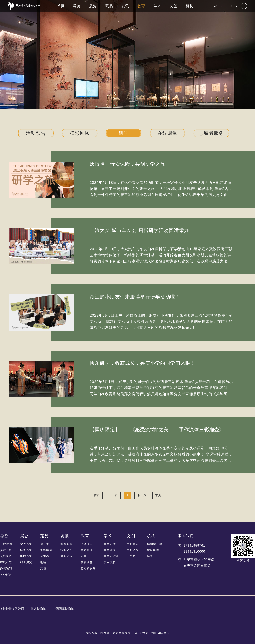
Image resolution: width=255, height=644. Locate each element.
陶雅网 (20, 609)
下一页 (142, 495)
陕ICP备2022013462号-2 (152, 633)
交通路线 (6, 556)
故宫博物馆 (39, 609)
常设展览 (26, 544)
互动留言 (6, 574)
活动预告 (36, 133)
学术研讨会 (111, 556)
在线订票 (6, 562)
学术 (157, 6)
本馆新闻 (66, 544)
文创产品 (133, 550)
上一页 (113, 495)
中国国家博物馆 (63, 609)
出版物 (131, 556)
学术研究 (110, 544)
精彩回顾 (80, 133)
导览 (77, 6)
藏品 (109, 6)
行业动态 (66, 550)
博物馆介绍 (154, 544)
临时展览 (26, 556)
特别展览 (26, 550)
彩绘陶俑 (46, 550)
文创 (173, 6)
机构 (190, 6)
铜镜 (43, 562)
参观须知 (6, 568)
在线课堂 (167, 133)
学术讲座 (110, 550)
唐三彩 (45, 544)
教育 (141, 6)
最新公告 (66, 556)
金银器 (45, 556)
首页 (61, 6)
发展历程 (153, 550)
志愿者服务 (211, 133)
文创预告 (133, 544)
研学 (124, 133)
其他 (43, 568)
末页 (158, 495)
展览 (93, 6)
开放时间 (6, 544)
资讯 (125, 6)
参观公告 (6, 550)
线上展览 (26, 562)
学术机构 (110, 562)
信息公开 (153, 556)
